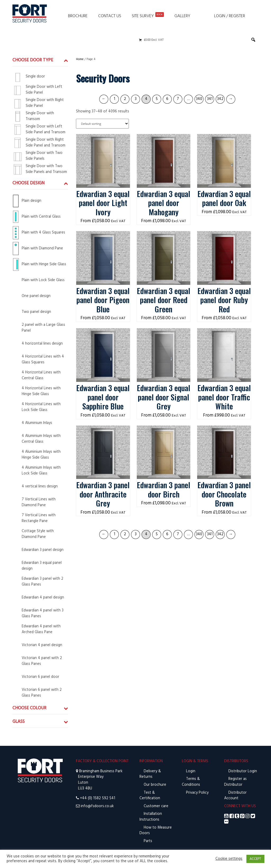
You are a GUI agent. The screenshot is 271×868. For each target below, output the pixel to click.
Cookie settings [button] (229, 859)
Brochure (78, 16)
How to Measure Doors (156, 831)
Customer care (155, 806)
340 (199, 99)
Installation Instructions (151, 817)
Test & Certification (150, 796)
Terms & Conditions (191, 782)
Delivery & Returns (150, 774)
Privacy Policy (197, 793)
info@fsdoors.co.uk (97, 806)
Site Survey (148, 16)
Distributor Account (235, 796)
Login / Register (230, 16)
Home (80, 59)
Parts (147, 841)
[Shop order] (102, 124)
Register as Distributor (235, 782)
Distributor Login (242, 771)
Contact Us (110, 16)
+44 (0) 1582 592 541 (98, 798)
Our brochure (154, 785)
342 (220, 99)
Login (190, 771)
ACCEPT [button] (255, 859)
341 (210, 99)
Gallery (182, 16)
